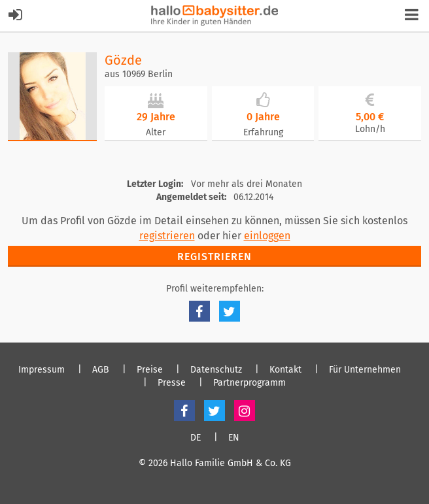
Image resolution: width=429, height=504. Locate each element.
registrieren (167, 236)
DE (196, 438)
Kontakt (285, 370)
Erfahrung (263, 132)
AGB (101, 370)
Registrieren (214, 257)
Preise (150, 370)
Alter (156, 132)
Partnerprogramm (249, 383)
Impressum (42, 370)
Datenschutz (216, 370)
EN (234, 438)
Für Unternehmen (365, 370)
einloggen (267, 236)
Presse (172, 383)
